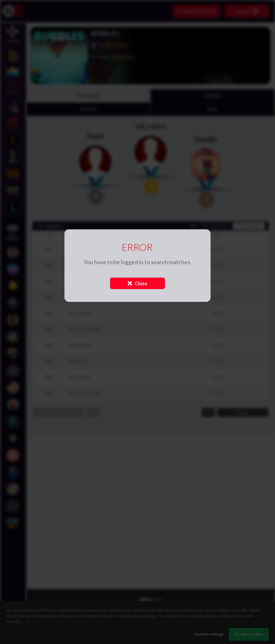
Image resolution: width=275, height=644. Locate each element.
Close (137, 283)
